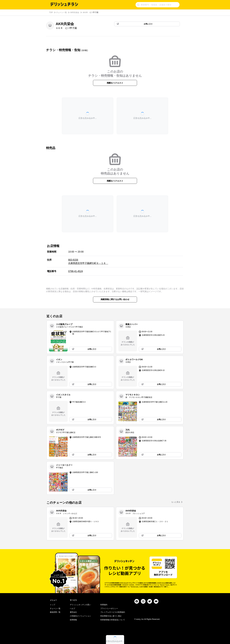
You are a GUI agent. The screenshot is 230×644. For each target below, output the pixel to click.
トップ (53, 605)
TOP (51, 12)
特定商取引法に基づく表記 (111, 616)
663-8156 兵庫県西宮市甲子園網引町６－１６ (88, 261)
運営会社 (73, 612)
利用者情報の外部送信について (113, 620)
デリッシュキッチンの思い (80, 605)
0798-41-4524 (76, 271)
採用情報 (73, 620)
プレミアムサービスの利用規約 (113, 612)
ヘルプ (72, 609)
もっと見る (176, 502)
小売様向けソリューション (80, 616)
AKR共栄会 (75, 12)
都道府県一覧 (55, 612)
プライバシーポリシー (109, 609)
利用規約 (104, 605)
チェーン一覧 (61, 12)
